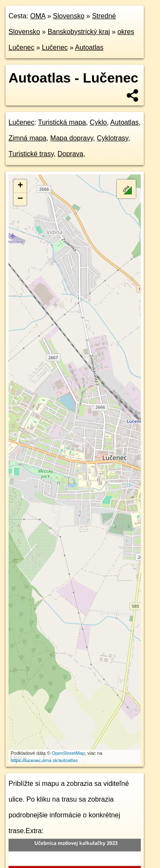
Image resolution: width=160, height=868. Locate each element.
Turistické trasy (31, 154)
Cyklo (98, 122)
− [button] (20, 199)
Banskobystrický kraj (79, 32)
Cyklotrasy (113, 138)
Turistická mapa (62, 122)
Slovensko (69, 16)
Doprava (70, 154)
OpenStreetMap (68, 753)
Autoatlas (89, 47)
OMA (38, 16)
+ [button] (20, 186)
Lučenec (55, 47)
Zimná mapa (28, 138)
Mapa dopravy (72, 138)
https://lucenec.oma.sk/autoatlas (44, 760)
